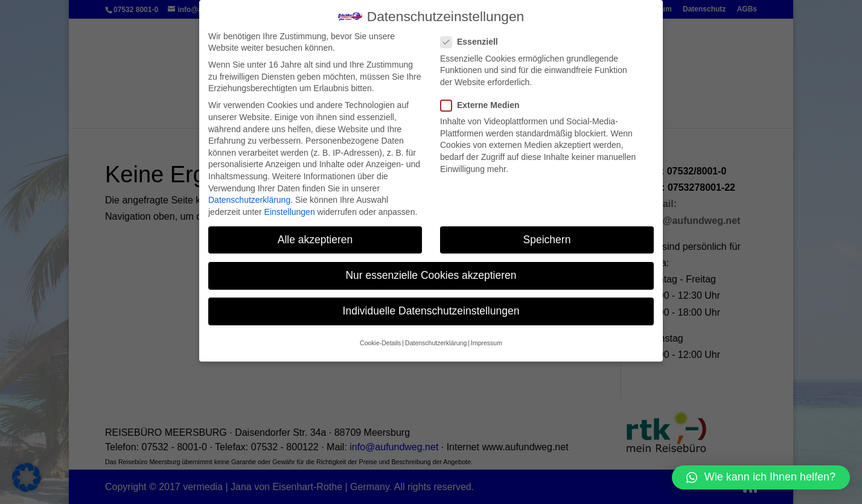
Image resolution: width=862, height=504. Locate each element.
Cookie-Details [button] (380, 343)
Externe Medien (485, 105)
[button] (761, 477)
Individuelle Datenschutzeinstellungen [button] (431, 311)
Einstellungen (290, 212)
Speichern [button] (547, 240)
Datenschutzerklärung (249, 200)
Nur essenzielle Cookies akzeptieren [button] (431, 275)
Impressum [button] (487, 343)
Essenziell (474, 42)
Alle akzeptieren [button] (315, 240)
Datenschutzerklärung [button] (436, 343)
